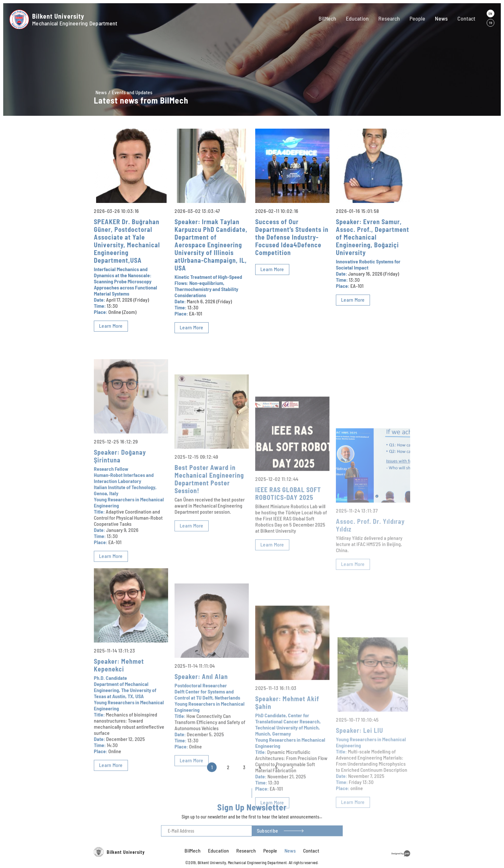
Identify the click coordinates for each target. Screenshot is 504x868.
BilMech (327, 18)
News (441, 18)
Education (357, 18)
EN (490, 14)
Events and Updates (132, 92)
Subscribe (267, 838)
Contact (466, 18)
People (417, 18)
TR (491, 23)
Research (389, 18)
